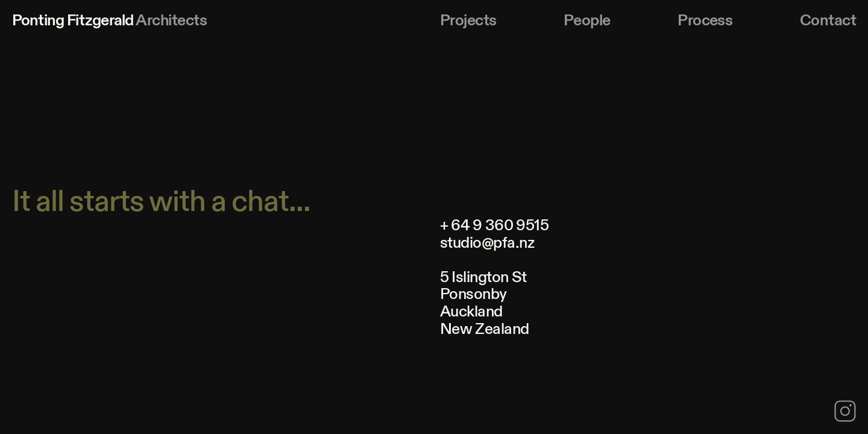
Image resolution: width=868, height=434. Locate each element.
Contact (828, 20)
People (587, 20)
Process (705, 20)
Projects (468, 20)
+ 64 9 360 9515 (494, 225)
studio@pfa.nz (487, 243)
